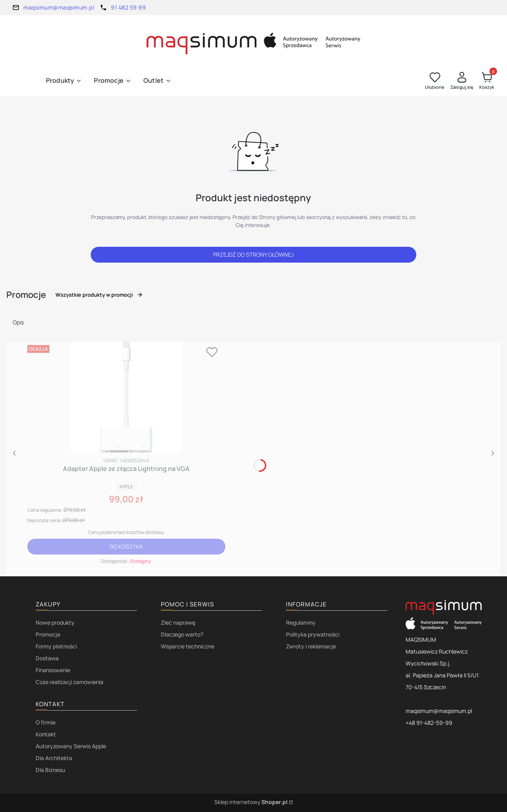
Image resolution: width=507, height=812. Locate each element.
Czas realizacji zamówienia (70, 682)
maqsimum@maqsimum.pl (59, 7)
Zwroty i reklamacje (311, 646)
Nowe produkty (55, 622)
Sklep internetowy (251, 802)
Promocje (48, 634)
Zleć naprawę (178, 622)
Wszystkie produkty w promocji (99, 295)
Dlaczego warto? (182, 634)
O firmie (46, 722)
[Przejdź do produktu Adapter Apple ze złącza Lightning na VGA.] (126, 397)
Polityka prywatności (313, 634)
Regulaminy (301, 622)
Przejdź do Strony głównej (253, 254)
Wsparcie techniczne (188, 646)
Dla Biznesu (50, 770)
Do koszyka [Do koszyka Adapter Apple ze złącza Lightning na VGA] (126, 546)
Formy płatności (56, 646)
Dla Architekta (54, 758)
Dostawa (47, 658)
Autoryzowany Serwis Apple (71, 746)
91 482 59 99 (128, 7)
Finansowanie (53, 670)
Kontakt (46, 734)
